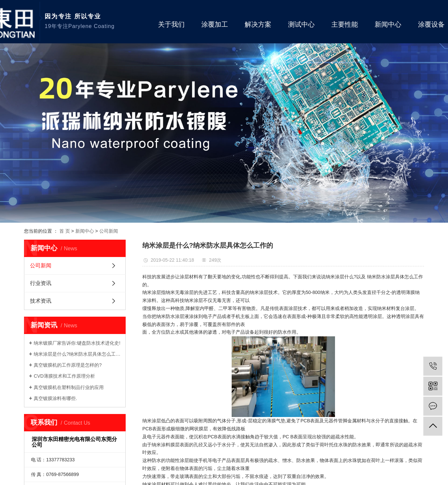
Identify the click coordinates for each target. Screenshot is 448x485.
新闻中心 (388, 24)
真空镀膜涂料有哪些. (55, 398)
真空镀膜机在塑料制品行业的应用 (69, 387)
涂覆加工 (215, 24)
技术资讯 (41, 301)
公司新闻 (109, 231)
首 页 (65, 231)
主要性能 (345, 24)
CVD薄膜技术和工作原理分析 (64, 376)
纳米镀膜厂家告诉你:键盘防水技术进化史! (77, 343)
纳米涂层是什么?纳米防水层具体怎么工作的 (77, 354)
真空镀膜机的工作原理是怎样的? (68, 365)
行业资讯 (41, 283)
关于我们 (171, 24)
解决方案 (258, 24)
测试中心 (301, 24)
